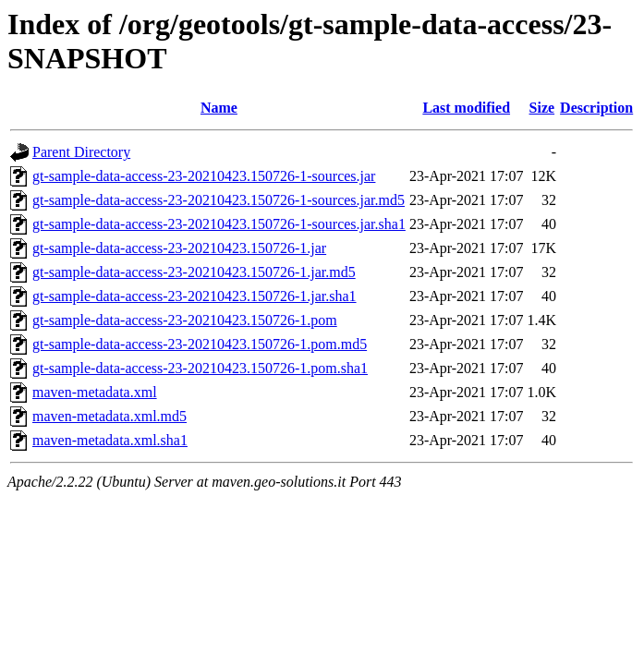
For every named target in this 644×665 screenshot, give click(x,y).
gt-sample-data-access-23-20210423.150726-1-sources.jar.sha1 (219, 224)
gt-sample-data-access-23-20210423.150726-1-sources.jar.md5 (219, 200)
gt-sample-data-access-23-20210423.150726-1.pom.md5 (200, 344)
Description (596, 108)
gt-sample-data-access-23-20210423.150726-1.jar (179, 248)
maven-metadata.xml (95, 392)
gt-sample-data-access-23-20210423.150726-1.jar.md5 (194, 272)
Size (542, 108)
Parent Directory (81, 152)
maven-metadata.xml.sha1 (110, 440)
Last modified (466, 108)
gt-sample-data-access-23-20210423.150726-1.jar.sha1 (194, 296)
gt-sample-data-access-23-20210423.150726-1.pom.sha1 (200, 368)
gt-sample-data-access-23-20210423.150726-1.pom (185, 320)
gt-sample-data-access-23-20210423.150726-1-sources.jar (204, 176)
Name (219, 108)
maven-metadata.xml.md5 (109, 416)
